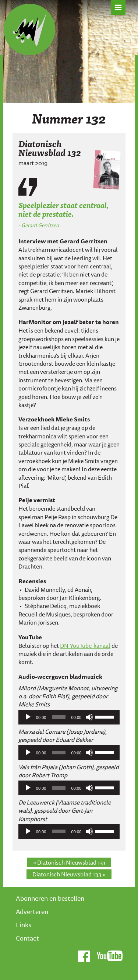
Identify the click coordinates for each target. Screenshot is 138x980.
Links (24, 925)
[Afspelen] (28, 717)
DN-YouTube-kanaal (85, 646)
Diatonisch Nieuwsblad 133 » (69, 874)
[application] (69, 717)
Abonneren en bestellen (50, 898)
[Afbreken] (89, 717)
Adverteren (32, 911)
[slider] (59, 717)
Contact (27, 938)
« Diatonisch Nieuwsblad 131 (69, 862)
